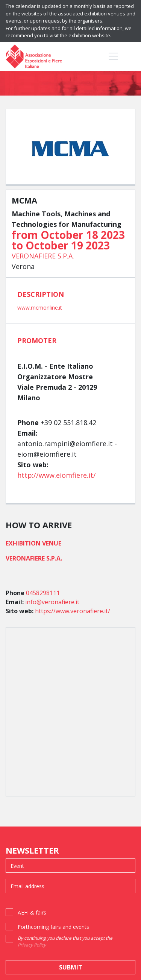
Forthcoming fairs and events (53, 927)
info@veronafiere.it (52, 602)
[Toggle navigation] (113, 56)
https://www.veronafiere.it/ (73, 611)
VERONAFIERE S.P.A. (43, 256)
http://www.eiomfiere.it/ (57, 475)
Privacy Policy (32, 945)
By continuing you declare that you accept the (65, 941)
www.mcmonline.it (40, 308)
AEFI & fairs (32, 912)
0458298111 (43, 593)
